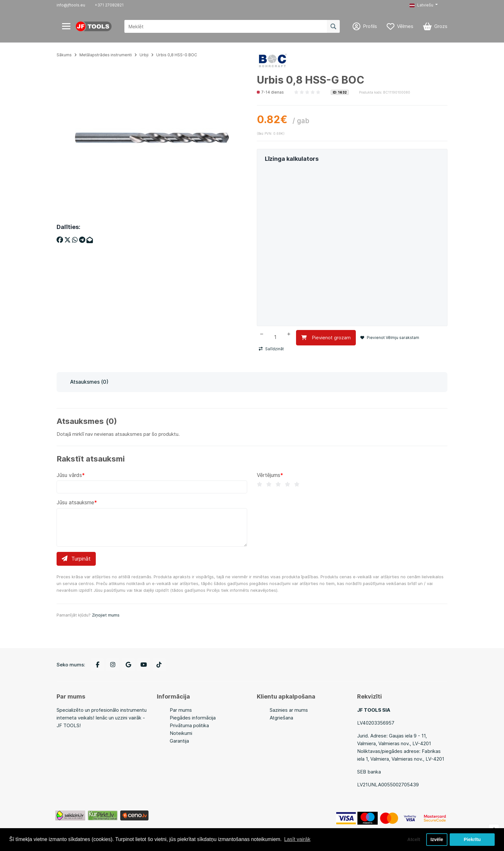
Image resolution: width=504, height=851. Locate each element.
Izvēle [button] (437, 839)
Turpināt (76, 559)
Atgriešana (281, 718)
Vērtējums (269, 475)
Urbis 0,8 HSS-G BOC (177, 55)
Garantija (179, 741)
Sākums (64, 55)
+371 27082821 (109, 5)
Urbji (144, 55)
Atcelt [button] (414, 839)
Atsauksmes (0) (89, 382)
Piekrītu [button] (472, 839)
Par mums (181, 710)
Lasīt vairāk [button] (297, 839)
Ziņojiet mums (106, 615)
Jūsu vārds (69, 475)
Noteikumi (181, 733)
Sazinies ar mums (289, 710)
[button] (424, 5)
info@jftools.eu (71, 5)
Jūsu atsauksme (75, 502)
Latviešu (421, 5)
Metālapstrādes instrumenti (106, 55)
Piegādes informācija (193, 718)
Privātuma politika (189, 725)
